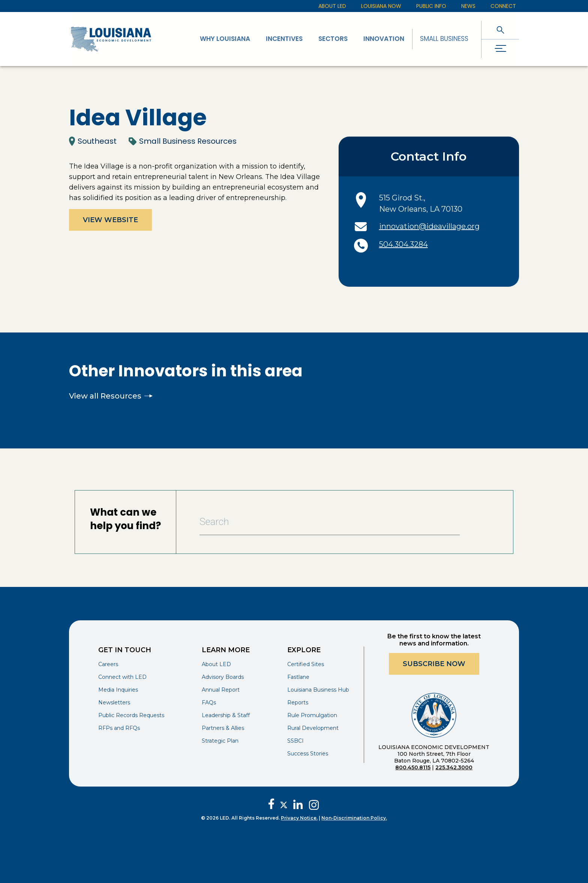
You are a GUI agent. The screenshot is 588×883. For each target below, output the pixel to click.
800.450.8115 (413, 767)
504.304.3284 (403, 244)
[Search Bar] (330, 522)
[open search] (500, 30)
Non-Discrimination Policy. (354, 818)
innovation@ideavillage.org (429, 226)
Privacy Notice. (299, 818)
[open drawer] (500, 49)
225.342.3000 (454, 767)
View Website (110, 220)
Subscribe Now (434, 664)
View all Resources (111, 396)
